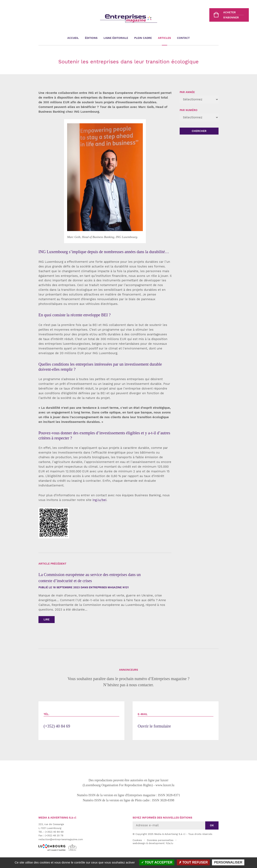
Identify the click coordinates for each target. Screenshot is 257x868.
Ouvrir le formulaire (176, 720)
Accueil (73, 38)
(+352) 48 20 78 (54, 835)
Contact (183, 38)
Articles (164, 38)
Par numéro (189, 110)
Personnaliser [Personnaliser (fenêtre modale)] (228, 862)
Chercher (199, 131)
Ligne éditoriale (116, 38)
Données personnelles (160, 840)
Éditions (91, 38)
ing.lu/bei (99, 500)
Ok (212, 825)
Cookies (137, 840)
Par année (187, 92)
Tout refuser (193, 862)
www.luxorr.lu (165, 785)
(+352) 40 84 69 (81, 720)
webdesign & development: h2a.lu (153, 843)
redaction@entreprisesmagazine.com (61, 839)
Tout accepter (157, 862)
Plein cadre (143, 38)
